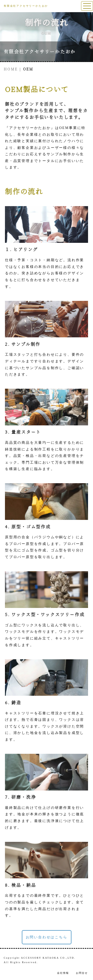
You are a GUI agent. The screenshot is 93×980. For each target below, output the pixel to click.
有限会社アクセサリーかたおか (40, 51)
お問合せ (82, 973)
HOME (11, 69)
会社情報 (63, 973)
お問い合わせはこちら (47, 937)
